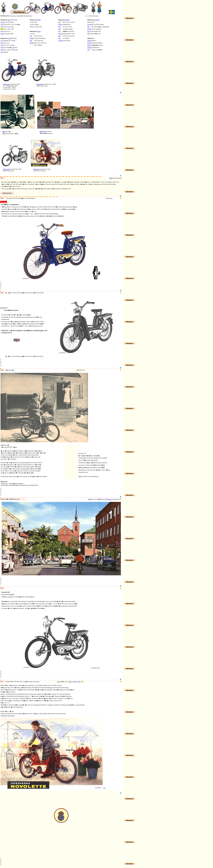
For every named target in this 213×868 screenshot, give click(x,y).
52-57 (10, 20)
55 (2, 27)
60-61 (60, 24)
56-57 (3, 34)
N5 (1, 139)
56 (2, 31)
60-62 (32, 43)
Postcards (109, 499)
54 (2, 24)
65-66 (60, 41)
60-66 (67, 20)
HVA (89, 41)
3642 (70, 682)
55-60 (89, 45)
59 (2, 52)
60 (31, 41)
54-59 (89, 29)
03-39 (89, 24)
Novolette (11, 497)
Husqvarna (6, 84)
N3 (1, 94)
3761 (79, 682)
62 (59, 36)
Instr (2, 43)
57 (2, 41)
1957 (58, 682)
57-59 (10, 38)
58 (2, 47)
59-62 (89, 47)
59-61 (39, 31)
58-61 (39, 20)
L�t (3, 132)
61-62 (60, 34)
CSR (89, 43)
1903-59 (97, 20)
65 (59, 38)
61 (59, 27)
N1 (1, 58)
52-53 (3, 22)
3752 (74, 682)
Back (111, 178)
